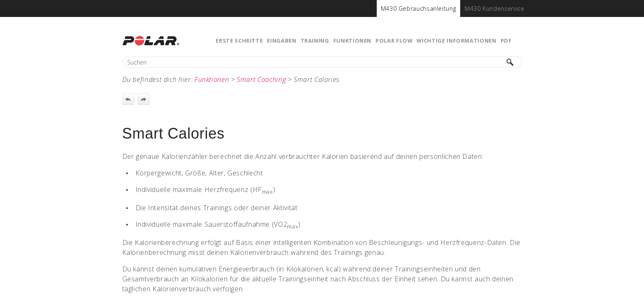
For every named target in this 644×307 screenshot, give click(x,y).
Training (315, 41)
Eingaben (282, 41)
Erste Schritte (239, 41)
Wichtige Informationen (456, 41)
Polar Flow (394, 41)
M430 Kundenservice (495, 8)
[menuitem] (419, 8)
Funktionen (352, 41)
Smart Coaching (261, 79)
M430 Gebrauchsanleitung (419, 8)
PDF (506, 41)
